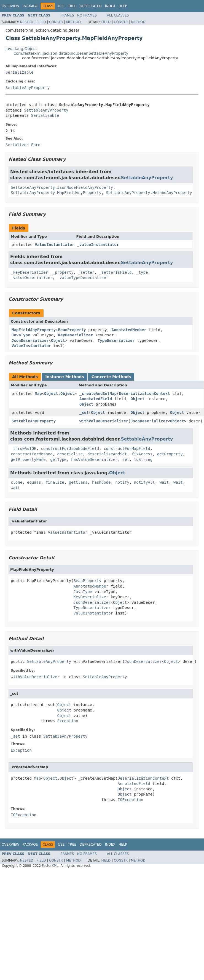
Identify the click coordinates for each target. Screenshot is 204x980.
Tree (72, 6)
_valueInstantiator (98, 245)
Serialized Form (23, 145)
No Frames (87, 15)
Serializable (19, 72)
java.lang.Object (21, 49)
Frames (67, 15)
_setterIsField (115, 272)
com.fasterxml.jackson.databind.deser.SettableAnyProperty (71, 53)
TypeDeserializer (116, 340)
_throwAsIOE (24, 449)
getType (58, 459)
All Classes (118, 15)
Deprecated (91, 6)
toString (143, 459)
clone (17, 482)
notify (122, 482)
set (126, 459)
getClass (78, 482)
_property (63, 272)
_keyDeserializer (29, 272)
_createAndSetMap (98, 394)
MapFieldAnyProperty (34, 330)
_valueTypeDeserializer (83, 278)
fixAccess (142, 454)
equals (34, 482)
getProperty (170, 454)
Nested (26, 22)
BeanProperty (72, 330)
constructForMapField (127, 449)
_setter (86, 272)
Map (38, 394)
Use (61, 6)
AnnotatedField (96, 399)
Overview (10, 6)
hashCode (101, 482)
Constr (56, 22)
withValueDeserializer (104, 421)
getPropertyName (28, 459)
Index (110, 6)
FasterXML (50, 866)
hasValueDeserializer (94, 459)
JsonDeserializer (30, 340)
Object (58, 340)
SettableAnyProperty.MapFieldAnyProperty (56, 193)
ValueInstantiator (54, 245)
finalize (55, 482)
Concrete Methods (111, 377)
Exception (68, 721)
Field (41, 22)
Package (30, 6)
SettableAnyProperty (28, 88)
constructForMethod (32, 454)
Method (73, 22)
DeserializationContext (144, 394)
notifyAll (144, 482)
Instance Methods (65, 377)
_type (142, 272)
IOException (131, 800)
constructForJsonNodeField (70, 449)
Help (123, 6)
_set (84, 413)
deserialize (70, 454)
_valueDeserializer (32, 278)
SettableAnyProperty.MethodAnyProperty (149, 193)
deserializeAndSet (107, 454)
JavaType (21, 335)
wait (164, 482)
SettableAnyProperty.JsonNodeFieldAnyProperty (62, 187)
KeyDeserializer (76, 335)
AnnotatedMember (129, 330)
